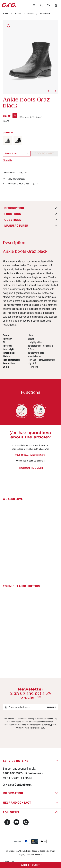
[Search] (41, 5)
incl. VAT (6, 121)
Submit (51, 707)
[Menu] (34, 5)
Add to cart (31, 865)
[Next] (55, 91)
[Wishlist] (49, 5)
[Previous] (49, 91)
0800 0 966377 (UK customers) (30, 455)
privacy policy (51, 725)
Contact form (23, 785)
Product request (31, 468)
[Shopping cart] (56, 5)
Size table (7, 160)
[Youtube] (16, 822)
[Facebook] (7, 822)
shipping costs (31, 851)
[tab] (31, 208)
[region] (31, 57)
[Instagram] (26, 822)
